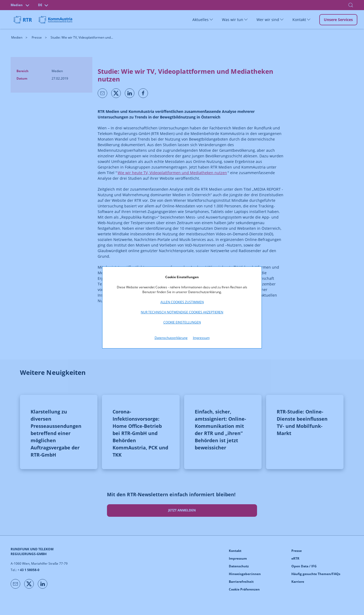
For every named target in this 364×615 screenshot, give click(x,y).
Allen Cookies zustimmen (182, 302)
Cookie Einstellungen (182, 322)
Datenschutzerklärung (171, 338)
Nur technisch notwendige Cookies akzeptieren (182, 312)
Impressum (201, 338)
